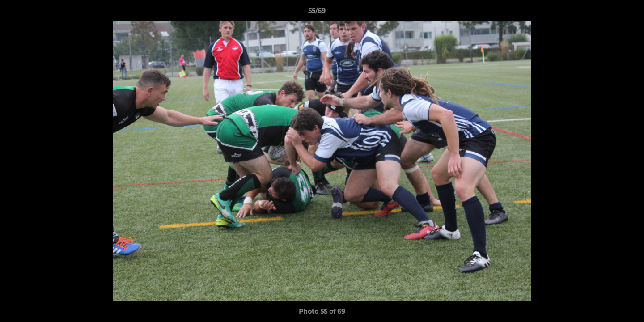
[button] (606, 13)
